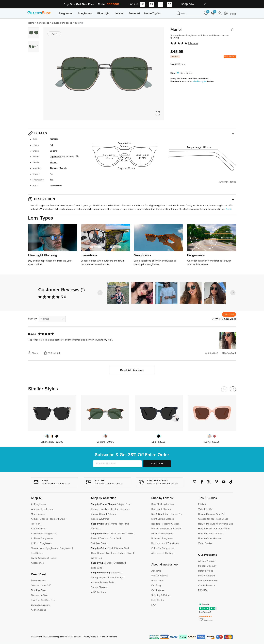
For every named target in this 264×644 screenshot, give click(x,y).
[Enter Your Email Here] (117, 464)
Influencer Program (208, 581)
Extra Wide (97, 568)
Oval (128, 504)
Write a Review (226, 319)
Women (53, 163)
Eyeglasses (66, 13)
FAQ (154, 605)
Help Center (158, 600)
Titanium (54, 168)
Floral (101, 553)
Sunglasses (85, 13)
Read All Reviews (132, 370)
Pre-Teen (36, 524)
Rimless (95, 529)
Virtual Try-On (205, 509)
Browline (104, 509)
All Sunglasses (39, 529)
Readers (156, 524)
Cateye (120, 504)
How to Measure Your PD (211, 514)
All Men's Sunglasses (42, 539)
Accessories (37, 563)
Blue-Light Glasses (161, 509)
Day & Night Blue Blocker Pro (167, 514)
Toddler (54, 519)
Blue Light (103, 13)
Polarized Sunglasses (162, 539)
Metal (114, 534)
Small (109, 563)
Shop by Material (100, 534)
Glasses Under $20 (41, 586)
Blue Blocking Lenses (163, 504)
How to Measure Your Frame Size (216, 524)
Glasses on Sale (39, 595)
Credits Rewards (207, 586)
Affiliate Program (207, 561)
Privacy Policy (90, 637)
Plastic (94, 539)
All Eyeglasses (38, 504)
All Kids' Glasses (39, 519)
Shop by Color (99, 548)
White (94, 558)
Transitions (173, 543)
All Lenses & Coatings (163, 553)
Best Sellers (37, 553)
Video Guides (205, 543)
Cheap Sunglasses (41, 605)
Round (95, 509)
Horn (103, 514)
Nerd (228, 209)
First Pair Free (38, 590)
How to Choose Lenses (210, 534)
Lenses (119, 13)
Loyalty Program (207, 576)
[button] (233, 293)
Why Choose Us (160, 576)
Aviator (114, 509)
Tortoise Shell (122, 548)
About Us (156, 571)
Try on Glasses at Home (43, 558)
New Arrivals (38, 548)
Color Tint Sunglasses (163, 548)
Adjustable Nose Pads (103, 582)
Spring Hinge (98, 578)
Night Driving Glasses (163, 519)
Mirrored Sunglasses (162, 534)
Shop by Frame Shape (103, 504)
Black (111, 548)
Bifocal (36, 174)
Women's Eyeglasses (42, 509)
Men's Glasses (39, 514)
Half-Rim (123, 524)
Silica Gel (115, 539)
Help (233, 14)
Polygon (112, 514)
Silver (130, 553)
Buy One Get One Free (43, 600)
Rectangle (125, 509)
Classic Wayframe (100, 519)
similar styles (200, 82)
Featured (134, 13)
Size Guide (186, 73)
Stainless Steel (99, 543)
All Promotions (38, 610)
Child (62, 519)
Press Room (158, 581)
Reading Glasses (171, 524)
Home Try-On (152, 13)
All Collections (98, 592)
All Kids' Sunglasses (41, 543)
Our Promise (158, 590)
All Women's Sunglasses (44, 534)
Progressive (38, 180)
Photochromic (159, 543)
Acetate (63, 168)
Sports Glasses (99, 587)
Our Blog (156, 586)
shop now (188, 4)
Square (53, 151)
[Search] (189, 13)
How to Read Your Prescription (214, 529)
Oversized (119, 563)
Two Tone (111, 553)
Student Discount (207, 566)
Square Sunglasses (62, 23)
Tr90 (130, 534)
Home (31, 23)
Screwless (116, 573)
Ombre (121, 553)
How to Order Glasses (210, 539)
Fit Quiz (202, 504)
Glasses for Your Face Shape (213, 519)
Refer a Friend (206, 571)
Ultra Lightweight (115, 578)
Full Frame (112, 524)
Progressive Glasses (171, 529)
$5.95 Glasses (38, 581)
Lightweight (56, 157)
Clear (94, 553)
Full (52, 145)
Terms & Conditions (108, 637)
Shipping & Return (161, 595)
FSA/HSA (203, 590)
